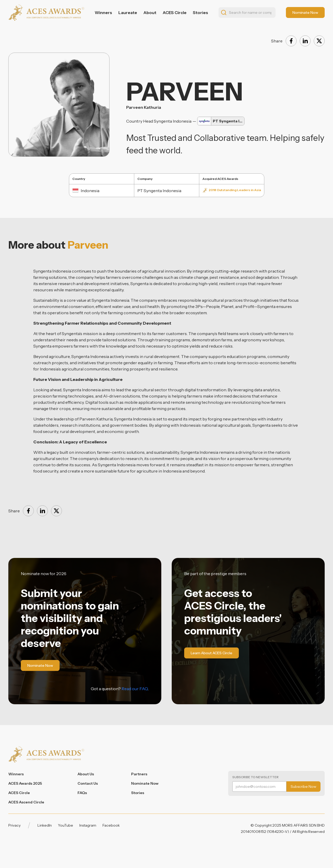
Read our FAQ (135, 689)
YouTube (66, 825)
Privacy (14, 825)
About (150, 12)
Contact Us (88, 783)
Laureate (128, 12)
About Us (86, 774)
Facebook (111, 825)
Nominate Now (145, 783)
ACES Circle (175, 12)
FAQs (82, 793)
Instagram (88, 825)
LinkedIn (45, 825)
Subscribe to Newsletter (255, 777)
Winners (103, 12)
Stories (200, 12)
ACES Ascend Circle (26, 802)
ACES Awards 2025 (25, 783)
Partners (139, 774)
